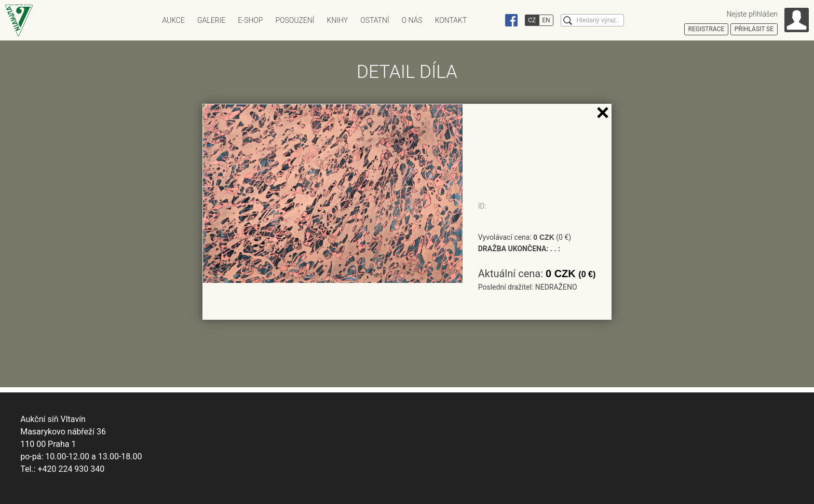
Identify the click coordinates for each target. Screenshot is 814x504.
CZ (532, 20)
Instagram (492, 20)
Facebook (511, 20)
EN (546, 20)
